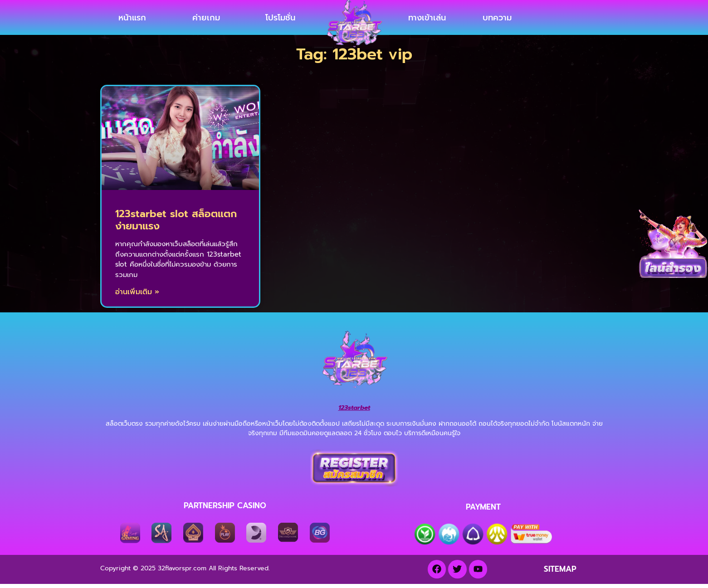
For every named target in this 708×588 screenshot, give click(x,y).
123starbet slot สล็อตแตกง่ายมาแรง (176, 226)
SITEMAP (560, 576)
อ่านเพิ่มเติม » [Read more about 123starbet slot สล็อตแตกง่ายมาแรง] (137, 299)
